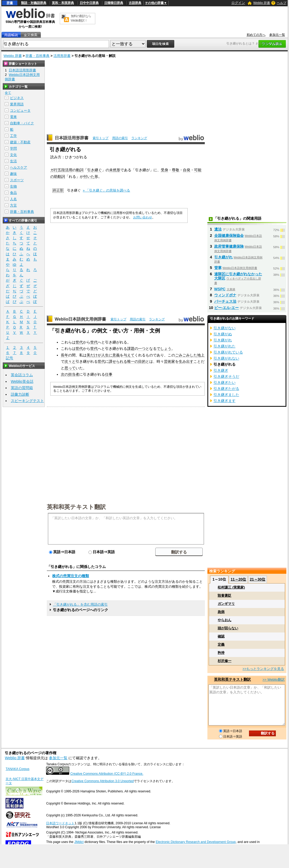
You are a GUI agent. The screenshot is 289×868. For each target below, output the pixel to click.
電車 (13, 117)
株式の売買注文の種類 (71, 576)
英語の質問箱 (22, 388)
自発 (187, 170)
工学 (13, 136)
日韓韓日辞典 (114, 3)
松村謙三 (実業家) (231, 587)
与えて (129, 355)
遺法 (218, 229)
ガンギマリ (226, 604)
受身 (165, 170)
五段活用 (65, 170)
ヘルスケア (19, 167)
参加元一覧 (277, 35)
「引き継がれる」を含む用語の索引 (80, 604)
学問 (13, 148)
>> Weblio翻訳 (273, 680)
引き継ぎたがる (226, 389)
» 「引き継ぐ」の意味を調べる (107, 190)
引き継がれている (228, 352)
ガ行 (54, 170)
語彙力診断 (20, 394)
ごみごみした (186, 355)
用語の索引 (120, 138)
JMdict (79, 842)
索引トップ (101, 138)
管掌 (218, 268)
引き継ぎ (221, 370)
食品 (13, 193)
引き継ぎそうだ (226, 376)
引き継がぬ (223, 334)
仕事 (109, 374)
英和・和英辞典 (63, 3)
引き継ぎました (226, 395)
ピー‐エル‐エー (227, 308)
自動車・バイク (22, 123)
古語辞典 (135, 3)
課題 (131, 349)
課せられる (118, 361)
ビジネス (17, 98)
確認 (221, 636)
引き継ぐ (94, 170)
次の (64, 374)
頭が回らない (228, 628)
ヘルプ (282, 3)
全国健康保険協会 (229, 236)
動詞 (80, 170)
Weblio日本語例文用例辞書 (81, 319)
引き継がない (225, 328)
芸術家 (170, 361)
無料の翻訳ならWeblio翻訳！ (81, 18)
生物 (13, 186)
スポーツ (17, 180)
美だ (90, 355)
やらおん (225, 620)
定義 (221, 644)
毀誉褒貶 (225, 595)
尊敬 (176, 170)
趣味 (13, 174)
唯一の (133, 361)
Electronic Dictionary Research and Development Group (196, 842)
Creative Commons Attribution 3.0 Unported (103, 781)
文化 (13, 155)
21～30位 (258, 579)
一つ (142, 349)
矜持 (221, 653)
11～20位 (238, 579)
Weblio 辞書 (262, 3)
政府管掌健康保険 (229, 246)
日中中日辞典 (89, 3)
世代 (79, 342)
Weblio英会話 (22, 381)
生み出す (186, 361)
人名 (13, 199)
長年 (64, 355)
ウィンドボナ (225, 295)
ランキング (139, 138)
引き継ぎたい (225, 382)
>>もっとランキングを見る (263, 669)
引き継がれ (223, 257)
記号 (9, 358)
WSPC (220, 289)
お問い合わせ (143, 217)
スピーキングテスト (27, 401)
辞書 (10, 3)
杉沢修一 (225, 661)
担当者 (74, 374)
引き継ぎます (225, 401)
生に (109, 355)
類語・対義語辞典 (34, 3)
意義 (116, 355)
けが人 (99, 355)
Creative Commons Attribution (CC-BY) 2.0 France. (107, 774)
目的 (142, 361)
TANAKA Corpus (17, 769)
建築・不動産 (20, 142)
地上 (201, 355)
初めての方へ (256, 35)
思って (70, 368)
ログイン (238, 3)
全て (8, 93)
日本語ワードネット (60, 823)
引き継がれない (226, 358)
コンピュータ (20, 111)
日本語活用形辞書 (72, 138)
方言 (13, 205)
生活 (13, 161)
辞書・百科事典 (38, 56)
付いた (89, 176)
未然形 (115, 170)
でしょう (164, 349)
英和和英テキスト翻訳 (76, 507)
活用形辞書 (62, 56)
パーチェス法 (225, 301)
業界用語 (17, 104)
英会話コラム (22, 375)
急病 (221, 612)
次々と (70, 361)
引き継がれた (225, 346)
